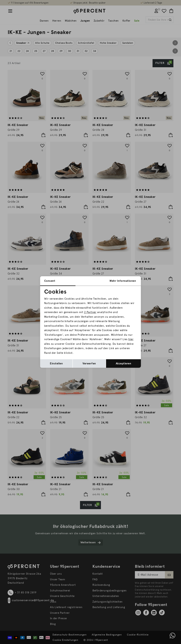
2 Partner (90, 312)
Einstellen (56, 363)
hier (131, 339)
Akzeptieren (124, 363)
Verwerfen (89, 363)
